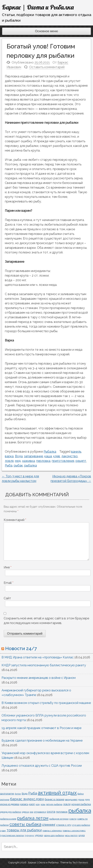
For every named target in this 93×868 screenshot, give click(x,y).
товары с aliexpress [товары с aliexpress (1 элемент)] (52, 831)
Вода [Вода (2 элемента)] (25, 793)
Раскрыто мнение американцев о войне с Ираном (39, 678)
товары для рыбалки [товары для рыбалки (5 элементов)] (24, 830)
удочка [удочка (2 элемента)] (39, 835)
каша (48, 456)
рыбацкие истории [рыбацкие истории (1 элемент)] (59, 819)
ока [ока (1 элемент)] (31, 812)
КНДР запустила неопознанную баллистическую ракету (44, 665)
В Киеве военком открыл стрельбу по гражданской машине (46, 703)
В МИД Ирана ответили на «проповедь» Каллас (38, 657)
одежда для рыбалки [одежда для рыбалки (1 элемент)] (11, 812)
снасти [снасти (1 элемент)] (73, 819)
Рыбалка (50, 452)
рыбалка (31, 465)
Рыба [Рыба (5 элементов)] (33, 793)
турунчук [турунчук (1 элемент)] (29, 835)
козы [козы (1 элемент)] (43, 804)
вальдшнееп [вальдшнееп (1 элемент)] (71, 799)
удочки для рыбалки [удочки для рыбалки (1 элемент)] (54, 835)
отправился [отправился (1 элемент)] (40, 812)
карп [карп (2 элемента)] (32, 804)
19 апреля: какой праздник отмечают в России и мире (41, 728)
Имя (8, 567)
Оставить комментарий (47, 67)
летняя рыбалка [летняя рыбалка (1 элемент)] (54, 804)
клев (57, 456)
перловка (43, 461)
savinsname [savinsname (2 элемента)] (7, 793)
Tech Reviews (80, 862)
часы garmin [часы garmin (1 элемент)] (71, 835)
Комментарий (15, 520)
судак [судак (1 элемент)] (3, 831)
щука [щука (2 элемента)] (82, 835)
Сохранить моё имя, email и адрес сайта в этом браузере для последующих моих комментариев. (46, 621)
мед (18, 461)
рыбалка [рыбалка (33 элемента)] (80, 811)
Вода (19, 456)
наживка (28, 461)
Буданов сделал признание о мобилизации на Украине (42, 741)
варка (9, 456)
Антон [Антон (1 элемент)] (18, 794)
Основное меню (47, 31)
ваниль (76, 452)
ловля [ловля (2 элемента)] (67, 804)
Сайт (7, 598)
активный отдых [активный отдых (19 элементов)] (57, 793)
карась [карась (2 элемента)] (24, 804)
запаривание (34, 456)
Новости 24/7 (21, 648)
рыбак (18, 465)
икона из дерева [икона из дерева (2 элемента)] (10, 804)
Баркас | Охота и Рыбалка (38, 7)
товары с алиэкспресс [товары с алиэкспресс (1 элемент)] (74, 831)
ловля (9, 461)
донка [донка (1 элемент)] (81, 799)
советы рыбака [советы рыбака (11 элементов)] (25, 824)
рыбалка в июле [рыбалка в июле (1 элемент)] (8, 819)
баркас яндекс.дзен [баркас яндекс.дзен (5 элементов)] (27, 799)
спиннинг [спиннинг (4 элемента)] (49, 825)
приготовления (63, 461)
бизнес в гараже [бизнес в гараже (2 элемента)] (54, 799)
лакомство (70, 456)
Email (9, 583)
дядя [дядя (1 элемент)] (87, 799)
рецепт (81, 461)
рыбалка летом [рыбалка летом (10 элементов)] (33, 818)
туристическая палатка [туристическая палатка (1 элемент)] (12, 835)
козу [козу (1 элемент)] (38, 804)
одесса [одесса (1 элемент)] (25, 812)
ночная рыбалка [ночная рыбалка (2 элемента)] (81, 804)
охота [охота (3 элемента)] (51, 812)
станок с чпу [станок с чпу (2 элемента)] (64, 825)
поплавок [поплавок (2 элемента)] (62, 812)
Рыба (9, 465)
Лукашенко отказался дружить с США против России (42, 766)
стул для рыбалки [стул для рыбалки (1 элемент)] (81, 825)
